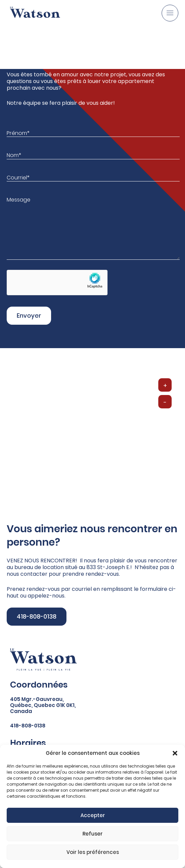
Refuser (93, 834)
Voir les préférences (93, 852)
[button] (175, 753)
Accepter (93, 815)
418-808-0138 (37, 616)
